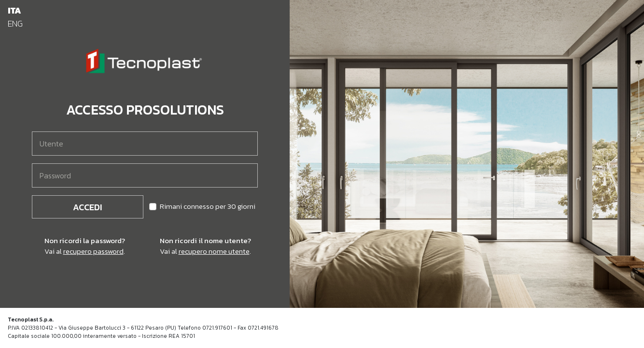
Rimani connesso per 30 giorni (208, 206)
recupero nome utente (214, 251)
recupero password (93, 251)
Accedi (88, 207)
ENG (15, 23)
